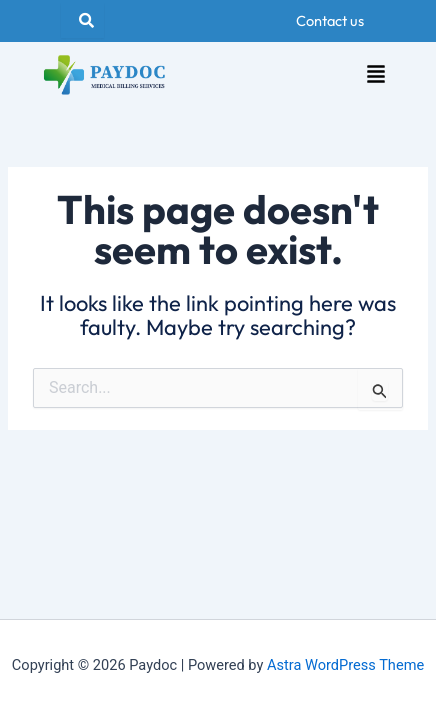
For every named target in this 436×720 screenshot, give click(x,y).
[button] (376, 75)
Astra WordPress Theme (345, 665)
